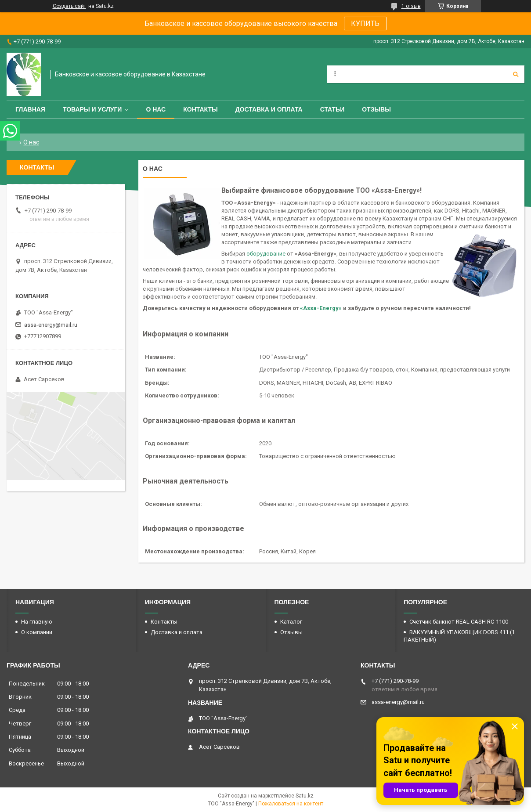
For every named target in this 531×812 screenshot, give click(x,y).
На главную (37, 622)
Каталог (291, 622)
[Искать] (516, 74)
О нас (156, 109)
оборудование (266, 254)
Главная (30, 109)
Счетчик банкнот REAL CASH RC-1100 (459, 622)
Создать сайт (69, 6)
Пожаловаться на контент (291, 804)
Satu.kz (305, 796)
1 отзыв (411, 6)
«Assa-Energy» (321, 308)
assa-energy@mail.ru (51, 325)
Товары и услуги (92, 109)
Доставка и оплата (269, 109)
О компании (37, 632)
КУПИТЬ (365, 23)
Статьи (332, 109)
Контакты (200, 109)
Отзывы (376, 109)
